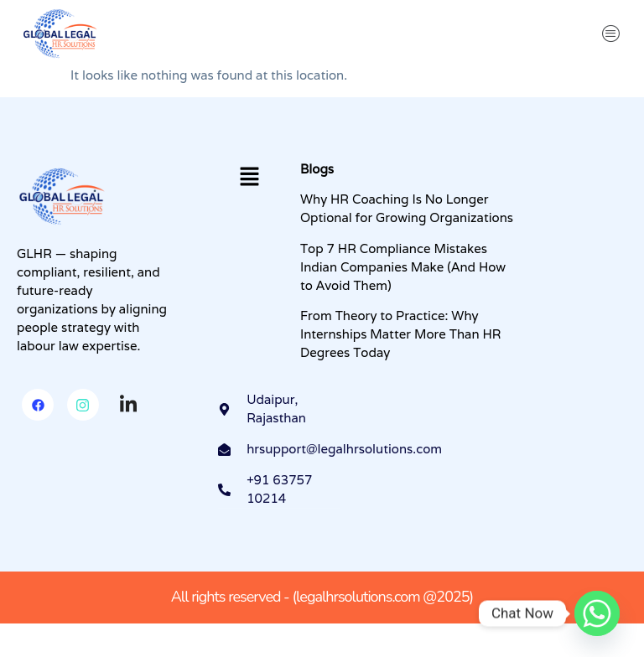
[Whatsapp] (597, 613)
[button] (612, 33)
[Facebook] (38, 405)
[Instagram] (83, 405)
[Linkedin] (128, 406)
